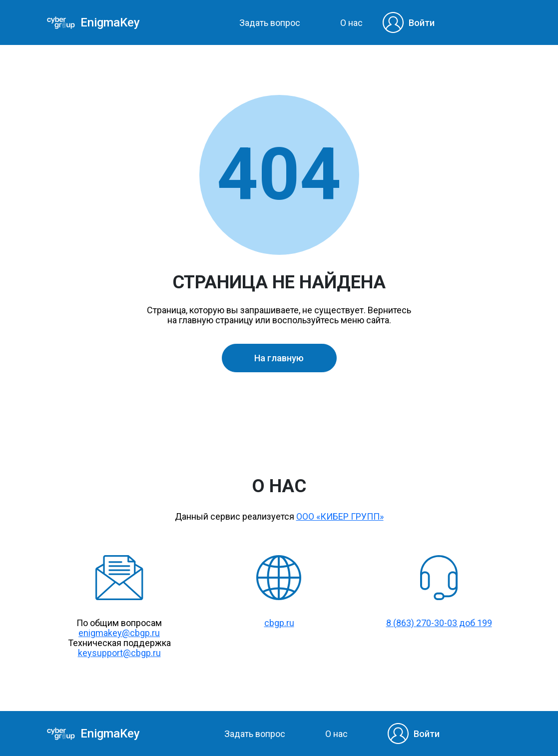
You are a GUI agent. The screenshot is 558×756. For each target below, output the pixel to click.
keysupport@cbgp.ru (119, 653)
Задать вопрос (270, 23)
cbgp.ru (279, 623)
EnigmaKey (107, 23)
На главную (279, 358)
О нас (351, 23)
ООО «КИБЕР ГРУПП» (340, 516)
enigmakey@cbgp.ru (119, 633)
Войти (422, 23)
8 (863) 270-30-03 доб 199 (439, 623)
